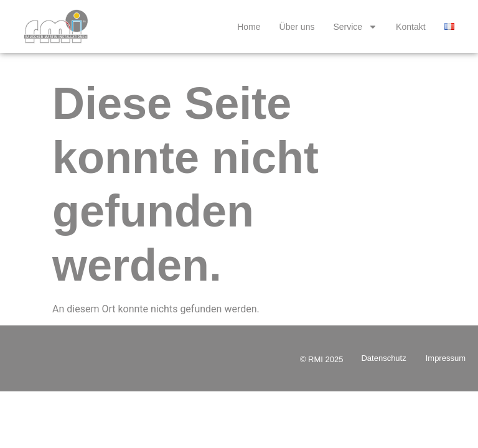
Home (249, 27)
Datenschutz (383, 358)
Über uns (297, 27)
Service (355, 27)
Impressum (446, 358)
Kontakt (410, 27)
